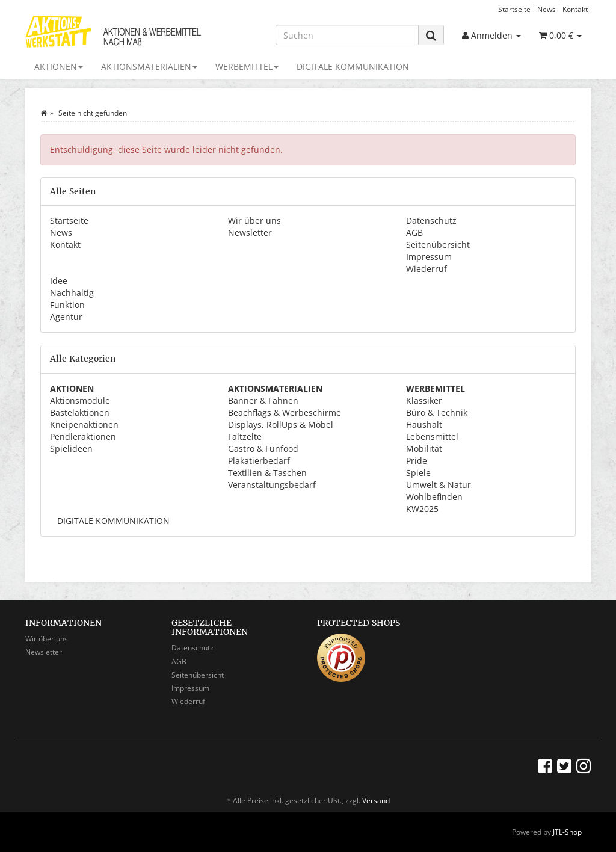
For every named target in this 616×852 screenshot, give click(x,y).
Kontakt (575, 9)
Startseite (514, 9)
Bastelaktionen (80, 412)
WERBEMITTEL (247, 66)
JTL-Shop (567, 832)
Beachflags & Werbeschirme (285, 412)
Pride (417, 461)
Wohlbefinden (434, 497)
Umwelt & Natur (439, 485)
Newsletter (250, 233)
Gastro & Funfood (263, 449)
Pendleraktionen (83, 437)
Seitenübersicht (438, 245)
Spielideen (71, 449)
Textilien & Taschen (267, 473)
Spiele (418, 473)
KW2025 (422, 509)
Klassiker (424, 400)
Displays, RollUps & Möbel (281, 424)
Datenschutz (431, 221)
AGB (414, 233)
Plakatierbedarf (259, 461)
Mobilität (424, 449)
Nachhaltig (72, 293)
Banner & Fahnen (263, 400)
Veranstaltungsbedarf (272, 485)
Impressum (429, 257)
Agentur (66, 317)
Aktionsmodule (80, 400)
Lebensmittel (432, 437)
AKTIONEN (59, 66)
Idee (59, 281)
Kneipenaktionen (84, 424)
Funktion (67, 305)
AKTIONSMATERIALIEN (149, 66)
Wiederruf (427, 269)
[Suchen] (347, 35)
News (547, 9)
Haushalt (424, 424)
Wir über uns (254, 221)
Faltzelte (245, 437)
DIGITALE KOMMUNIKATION (353, 66)
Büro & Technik (437, 412)
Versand (376, 801)
